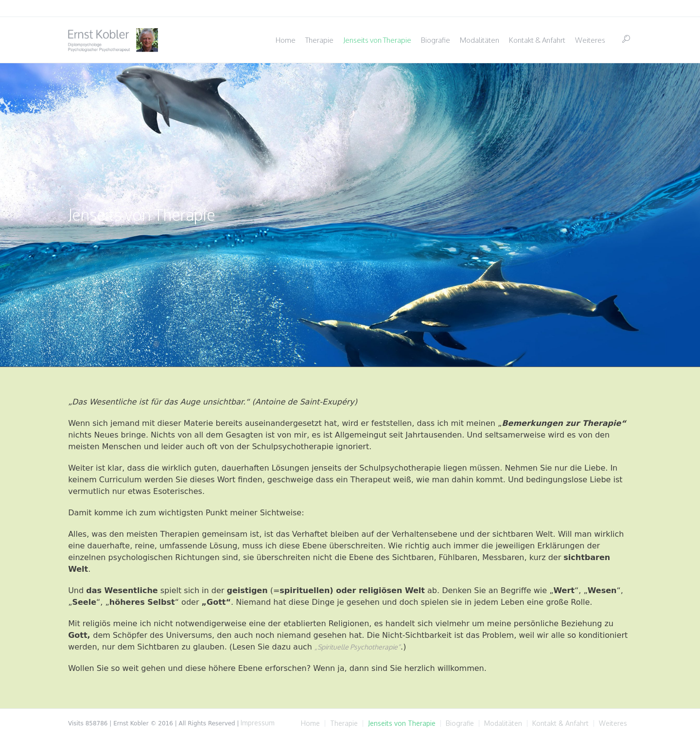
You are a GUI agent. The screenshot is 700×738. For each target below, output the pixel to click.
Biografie (460, 723)
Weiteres (613, 723)
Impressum (258, 723)
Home (310, 723)
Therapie (344, 723)
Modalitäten (503, 723)
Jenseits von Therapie (402, 723)
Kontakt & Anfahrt (560, 723)
